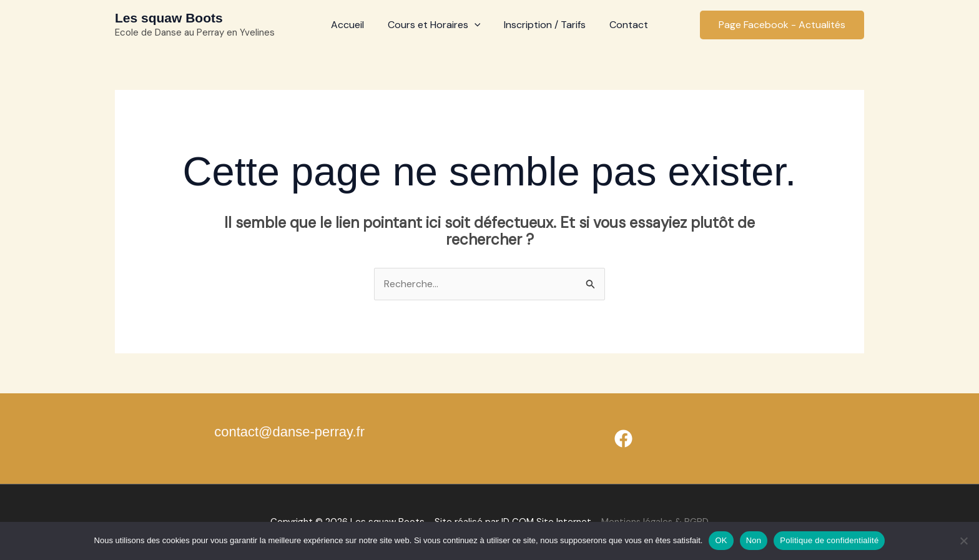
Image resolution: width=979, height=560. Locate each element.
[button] (782, 25)
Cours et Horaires (436, 25)
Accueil (353, 25)
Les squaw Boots (169, 18)
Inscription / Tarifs (543, 25)
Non (754, 540)
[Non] (963, 541)
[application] (476, 25)
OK (721, 540)
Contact (623, 25)
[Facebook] (623, 439)
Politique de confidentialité (829, 540)
